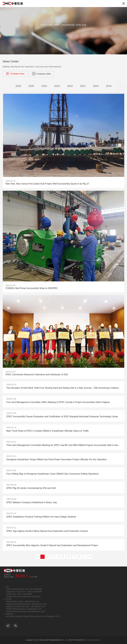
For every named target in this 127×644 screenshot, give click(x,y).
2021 (83, 86)
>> (90, 557)
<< (37, 557)
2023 (57, 86)
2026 (18, 86)
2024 (44, 86)
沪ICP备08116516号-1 (93, 640)
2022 (70, 86)
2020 (96, 86)
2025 (31, 86)
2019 (109, 86)
